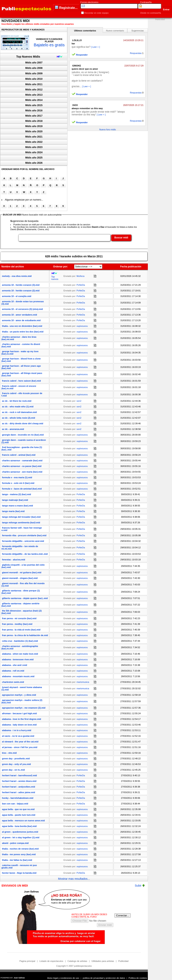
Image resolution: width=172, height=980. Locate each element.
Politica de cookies (138, 978)
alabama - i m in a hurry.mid (17, 730)
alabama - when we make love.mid (20, 654)
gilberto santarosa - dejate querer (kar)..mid (25, 598)
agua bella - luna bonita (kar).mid (19, 826)
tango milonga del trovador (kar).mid (21, 517)
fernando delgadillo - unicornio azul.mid (23, 541)
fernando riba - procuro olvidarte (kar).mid (24, 535)
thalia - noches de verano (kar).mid (20, 849)
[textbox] (64, 238)
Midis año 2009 (34, 73)
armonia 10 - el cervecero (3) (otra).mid (22, 309)
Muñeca (80, 276)
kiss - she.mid (9, 753)
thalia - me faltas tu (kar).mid (17, 860)
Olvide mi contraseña (151, 13)
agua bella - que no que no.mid (18, 809)
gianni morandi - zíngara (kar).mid (20, 578)
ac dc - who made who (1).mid (18, 407)
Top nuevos (55, 278)
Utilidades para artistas (103, 961)
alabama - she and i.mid (15, 665)
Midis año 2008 (34, 68)
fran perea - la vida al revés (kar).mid (21, 630)
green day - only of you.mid (16, 764)
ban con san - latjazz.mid (15, 804)
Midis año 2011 (34, 84)
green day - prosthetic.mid (16, 759)
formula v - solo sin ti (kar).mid (18, 483)
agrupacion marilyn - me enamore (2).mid (24, 708)
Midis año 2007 (34, 63)
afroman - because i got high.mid (19, 713)
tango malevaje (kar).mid (15, 500)
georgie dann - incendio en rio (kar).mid (23, 435)
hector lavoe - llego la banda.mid (19, 873)
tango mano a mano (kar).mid (17, 506)
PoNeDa (81, 285)
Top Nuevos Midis (28, 57)
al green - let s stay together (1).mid (21, 837)
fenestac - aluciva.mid (13, 560)
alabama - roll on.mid (13, 671)
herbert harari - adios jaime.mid (19, 792)
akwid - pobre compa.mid (15, 843)
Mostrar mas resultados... (74, 879)
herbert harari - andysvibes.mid (19, 787)
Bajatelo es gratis (49, 45)
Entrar (166, 9)
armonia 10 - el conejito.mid (17, 296)
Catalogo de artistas (77, 961)
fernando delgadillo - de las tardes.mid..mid (25, 554)
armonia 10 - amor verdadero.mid (20, 315)
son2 (79, 401)
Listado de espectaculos (51, 961)
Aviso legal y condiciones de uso (63, 978)
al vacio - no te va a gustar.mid (18, 736)
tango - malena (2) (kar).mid (17, 494)
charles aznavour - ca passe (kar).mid (22, 466)
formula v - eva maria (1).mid (17, 477)
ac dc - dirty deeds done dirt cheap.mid (23, 423)
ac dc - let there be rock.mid (17, 401)
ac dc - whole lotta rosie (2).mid (19, 418)
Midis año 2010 (34, 79)
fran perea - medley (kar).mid (17, 624)
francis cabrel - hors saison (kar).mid (21, 381)
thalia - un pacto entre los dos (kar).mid (23, 332)
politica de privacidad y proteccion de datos (104, 978)
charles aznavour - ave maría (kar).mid (22, 472)
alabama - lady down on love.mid (19, 725)
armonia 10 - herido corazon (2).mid (21, 291)
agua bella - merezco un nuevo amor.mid (23, 821)
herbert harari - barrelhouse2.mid (19, 775)
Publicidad (123, 961)
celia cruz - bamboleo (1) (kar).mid (20, 641)
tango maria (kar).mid (13, 511)
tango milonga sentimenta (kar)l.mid (21, 523)
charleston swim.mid (13, 682)
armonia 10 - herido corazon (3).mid (21, 285)
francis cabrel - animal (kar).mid (19, 455)
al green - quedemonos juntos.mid (20, 832)
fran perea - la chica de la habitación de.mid (25, 635)
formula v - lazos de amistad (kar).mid (22, 489)
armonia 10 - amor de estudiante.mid (21, 320)
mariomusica (83, 682)
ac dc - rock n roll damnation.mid (19, 412)
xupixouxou (82, 326)
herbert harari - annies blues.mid (19, 781)
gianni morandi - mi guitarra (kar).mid (22, 572)
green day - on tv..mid (13, 770)
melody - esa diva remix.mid (17, 276)
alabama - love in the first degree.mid (22, 719)
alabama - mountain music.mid (18, 676)
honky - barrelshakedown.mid (18, 798)
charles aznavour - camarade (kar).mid (22, 461)
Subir (140, 886)
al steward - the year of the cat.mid (20, 742)
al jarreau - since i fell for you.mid (20, 747)
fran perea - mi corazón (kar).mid (19, 618)
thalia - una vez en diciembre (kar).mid (22, 326)
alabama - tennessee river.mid (18, 659)
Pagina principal (27, 961)
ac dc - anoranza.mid (13, 429)
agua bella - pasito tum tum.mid (19, 815)
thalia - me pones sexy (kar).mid (19, 854)
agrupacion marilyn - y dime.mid (19, 695)
